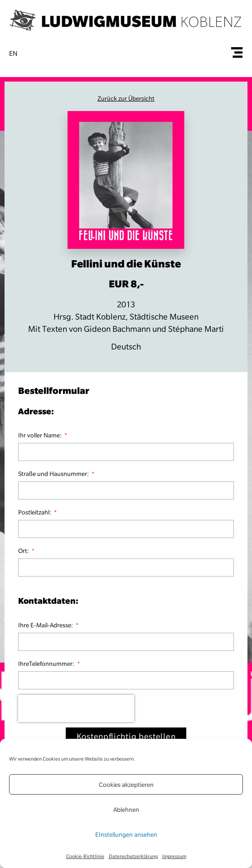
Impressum (174, 856)
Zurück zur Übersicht (126, 98)
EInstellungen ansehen (126, 834)
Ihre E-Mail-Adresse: (46, 625)
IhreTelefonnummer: (47, 664)
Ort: (24, 551)
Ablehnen (126, 810)
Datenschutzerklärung (133, 856)
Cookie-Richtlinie (85, 856)
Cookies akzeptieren (126, 785)
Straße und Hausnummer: (54, 474)
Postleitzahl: (35, 512)
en (13, 53)
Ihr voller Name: (41, 435)
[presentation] (76, 708)
